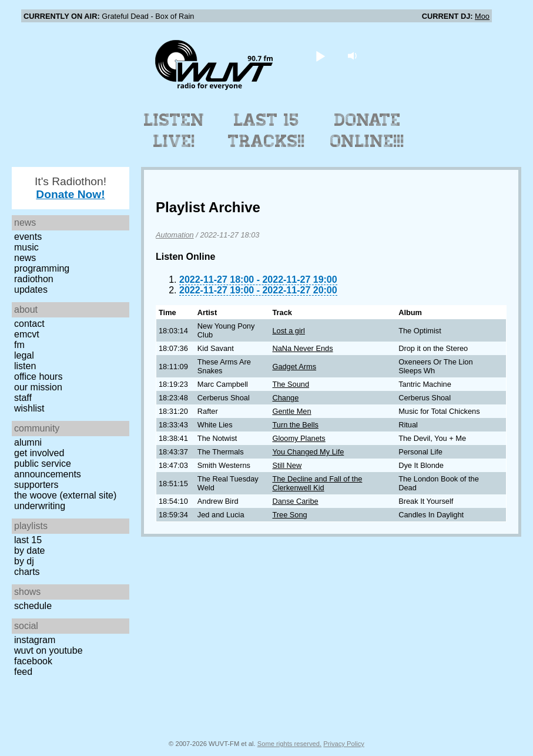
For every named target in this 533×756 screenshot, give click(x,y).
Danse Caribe (295, 501)
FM (19, 345)
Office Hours (38, 377)
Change (285, 398)
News (25, 258)
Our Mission (38, 387)
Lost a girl (288, 331)
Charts (27, 572)
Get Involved (39, 453)
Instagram (35, 640)
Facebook (33, 661)
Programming (42, 268)
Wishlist (29, 408)
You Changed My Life (308, 452)
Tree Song (289, 515)
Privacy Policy (344, 744)
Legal (24, 355)
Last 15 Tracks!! (266, 131)
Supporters (36, 485)
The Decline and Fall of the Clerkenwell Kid (317, 483)
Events (28, 237)
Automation (175, 235)
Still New (287, 465)
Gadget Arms (294, 367)
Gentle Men (291, 411)
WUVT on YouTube (48, 650)
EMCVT (27, 334)
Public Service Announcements (48, 469)
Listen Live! (174, 131)
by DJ (24, 561)
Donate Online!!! (367, 131)
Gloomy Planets (299, 438)
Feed (23, 672)
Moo (482, 16)
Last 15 (28, 540)
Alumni (28, 442)
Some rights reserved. (289, 744)
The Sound (291, 384)
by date (29, 551)
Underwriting (40, 506)
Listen (25, 366)
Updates (31, 290)
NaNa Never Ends (302, 348)
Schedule (33, 606)
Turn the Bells (295, 425)
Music (26, 247)
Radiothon (34, 279)
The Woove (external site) (65, 495)
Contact (29, 324)
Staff (23, 398)
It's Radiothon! (71, 188)
